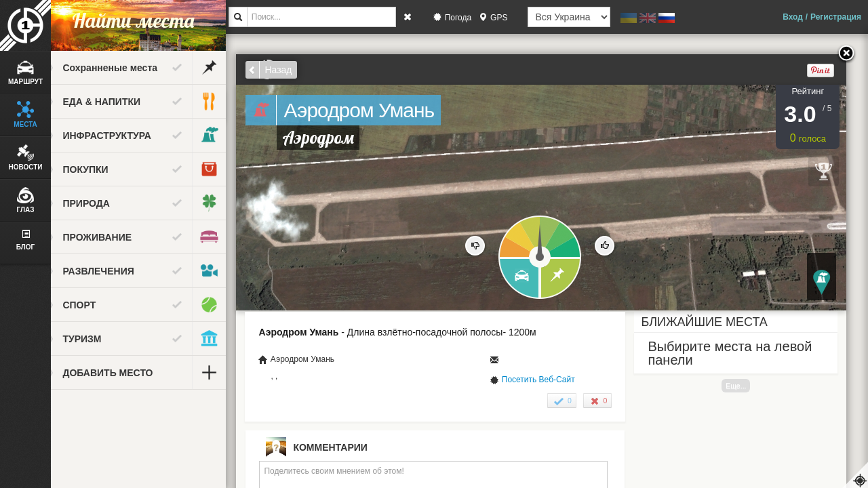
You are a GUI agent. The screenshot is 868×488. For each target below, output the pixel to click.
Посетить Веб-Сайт (549, 380)
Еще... (747, 386)
